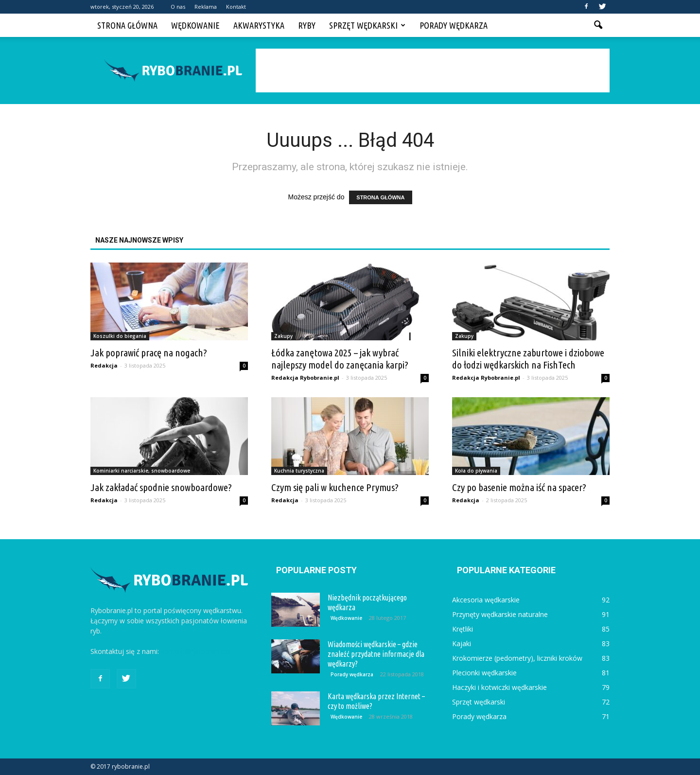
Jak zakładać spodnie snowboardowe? (161, 487)
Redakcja (104, 365)
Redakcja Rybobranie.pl (305, 378)
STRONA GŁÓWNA (380, 197)
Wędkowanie (195, 25)
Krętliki (463, 629)
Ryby (307, 25)
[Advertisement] (433, 70)
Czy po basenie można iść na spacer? (519, 487)
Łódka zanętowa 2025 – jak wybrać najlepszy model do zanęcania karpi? (340, 359)
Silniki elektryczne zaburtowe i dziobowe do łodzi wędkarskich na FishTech (528, 359)
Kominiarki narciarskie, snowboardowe (142, 471)
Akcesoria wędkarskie (486, 600)
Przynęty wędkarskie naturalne (500, 614)
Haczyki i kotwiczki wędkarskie (499, 687)
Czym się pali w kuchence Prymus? (335, 487)
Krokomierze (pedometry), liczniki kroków (517, 658)
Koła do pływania (476, 471)
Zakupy (283, 336)
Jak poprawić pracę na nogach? (149, 352)
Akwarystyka (259, 25)
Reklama (206, 7)
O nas (178, 7)
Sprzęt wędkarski (367, 25)
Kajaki (462, 643)
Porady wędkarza (454, 25)
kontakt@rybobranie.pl (196, 651)
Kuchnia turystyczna (299, 471)
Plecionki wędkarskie (484, 673)
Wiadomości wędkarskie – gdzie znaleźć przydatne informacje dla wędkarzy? (376, 654)
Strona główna (127, 25)
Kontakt (236, 7)
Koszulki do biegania (120, 336)
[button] (598, 25)
